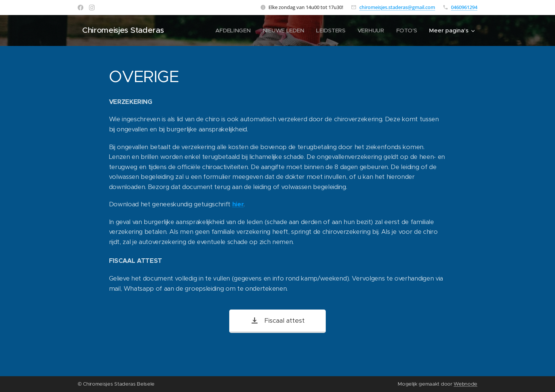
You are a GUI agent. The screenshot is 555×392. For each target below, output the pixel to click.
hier (238, 204)
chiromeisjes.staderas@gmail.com (397, 7)
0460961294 (464, 7)
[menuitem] (231, 31)
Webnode (465, 384)
